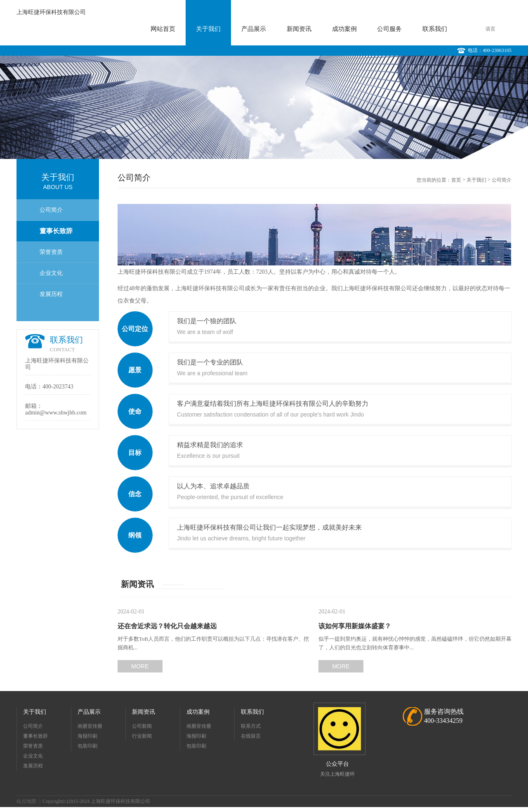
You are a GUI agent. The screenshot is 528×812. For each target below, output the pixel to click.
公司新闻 (142, 726)
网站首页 (163, 29)
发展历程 (51, 294)
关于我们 (208, 29)
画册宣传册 (90, 726)
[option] (264, 107)
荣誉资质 (51, 252)
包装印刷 (87, 746)
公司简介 (51, 210)
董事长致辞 (56, 231)
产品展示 (254, 29)
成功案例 (344, 29)
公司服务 (389, 29)
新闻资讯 (299, 29)
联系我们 (435, 29)
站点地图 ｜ (29, 801)
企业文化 (51, 273)
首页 (456, 180)
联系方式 (251, 726)
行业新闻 (142, 736)
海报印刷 (87, 736)
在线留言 (251, 736)
